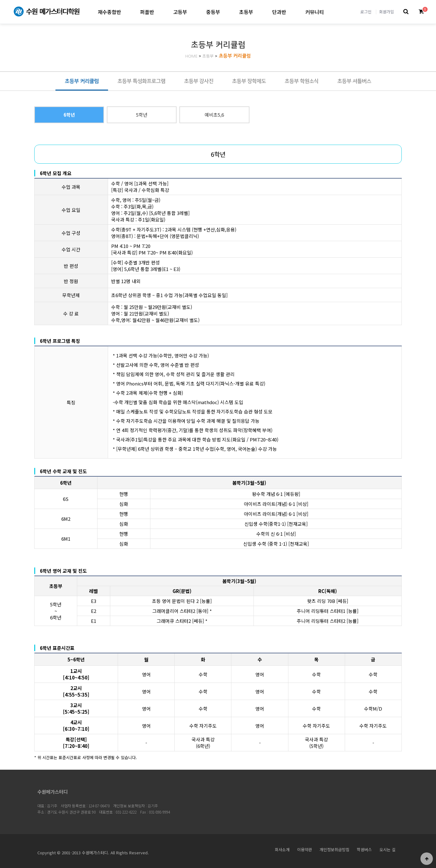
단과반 (279, 12)
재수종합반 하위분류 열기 (126, 12)
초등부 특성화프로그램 (141, 81)
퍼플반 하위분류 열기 (159, 12)
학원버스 (364, 849)
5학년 (142, 115)
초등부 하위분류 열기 (258, 12)
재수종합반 (109, 12)
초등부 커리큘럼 (235, 56)
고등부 (180, 12)
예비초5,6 (214, 115)
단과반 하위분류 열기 (291, 12)
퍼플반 (147, 12)
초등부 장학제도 (249, 81)
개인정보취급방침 (334, 849)
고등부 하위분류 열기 (192, 12)
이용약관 (305, 849)
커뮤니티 (315, 12)
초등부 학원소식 (302, 81)
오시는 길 (387, 849)
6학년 (69, 115)
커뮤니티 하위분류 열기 (329, 12)
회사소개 (282, 849)
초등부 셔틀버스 (354, 81)
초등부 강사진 (199, 81)
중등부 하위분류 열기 (225, 12)
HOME (192, 56)
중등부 (213, 12)
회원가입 (386, 12)
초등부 (246, 12)
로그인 (366, 12)
